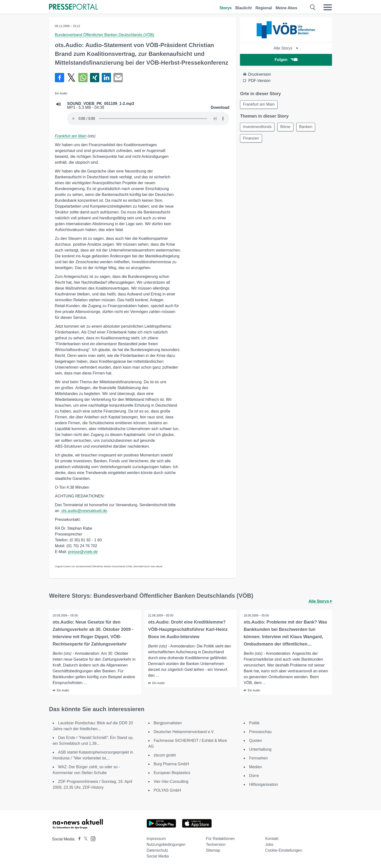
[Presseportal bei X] (84, 839)
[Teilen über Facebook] (60, 78)
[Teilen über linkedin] (106, 78)
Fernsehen (258, 758)
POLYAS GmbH (167, 790)
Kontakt (272, 839)
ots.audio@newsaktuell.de (84, 511)
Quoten (255, 741)
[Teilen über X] (71, 78)
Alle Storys (286, 48)
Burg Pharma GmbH (171, 764)
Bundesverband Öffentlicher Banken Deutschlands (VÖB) (105, 35)
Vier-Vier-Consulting (171, 782)
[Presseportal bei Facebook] (78, 839)
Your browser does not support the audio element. (148, 119)
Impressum (156, 839)
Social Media (158, 856)
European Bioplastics (172, 773)
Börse (286, 127)
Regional (264, 8)
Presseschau (260, 732)
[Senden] (118, 78)
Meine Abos (286, 8)
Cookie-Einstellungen (284, 850)
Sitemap (213, 850)
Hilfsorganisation (263, 784)
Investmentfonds (257, 127)
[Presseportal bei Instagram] (92, 838)
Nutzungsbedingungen (166, 844)
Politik (254, 723)
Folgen (286, 60)
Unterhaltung (260, 749)
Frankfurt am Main (71, 136)
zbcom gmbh (165, 755)
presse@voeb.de (83, 552)
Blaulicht (244, 8)
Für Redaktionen (220, 839)
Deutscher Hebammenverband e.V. (184, 732)
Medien (255, 767)
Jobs (269, 844)
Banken (307, 127)
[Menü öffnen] (328, 7)
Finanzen (251, 139)
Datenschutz (157, 850)
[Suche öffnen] (313, 7)
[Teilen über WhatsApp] (83, 78)
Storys (226, 8)
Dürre (254, 776)
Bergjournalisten (168, 723)
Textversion (216, 844)
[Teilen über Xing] (95, 78)
